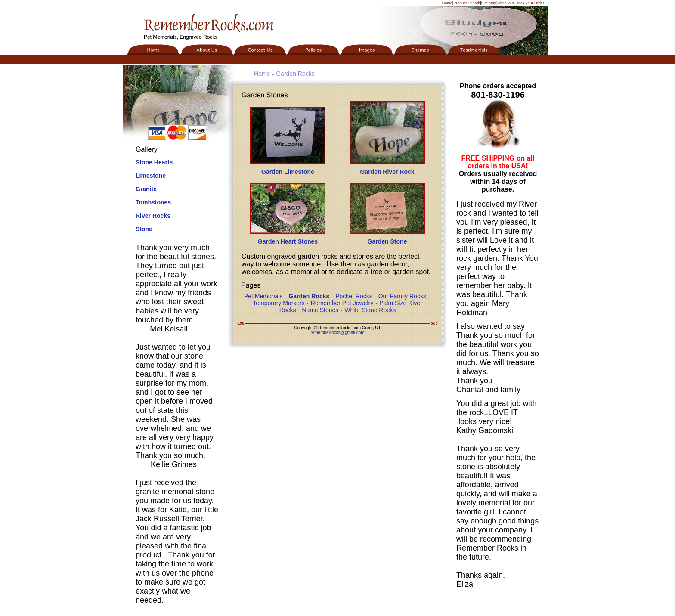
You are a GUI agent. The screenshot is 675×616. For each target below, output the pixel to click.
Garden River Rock (387, 172)
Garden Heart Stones (288, 241)
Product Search (467, 3)
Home (447, 3)
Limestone (151, 176)
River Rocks (153, 216)
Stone (144, 229)
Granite (146, 189)
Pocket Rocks (354, 296)
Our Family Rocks (402, 296)
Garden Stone (387, 241)
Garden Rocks (295, 74)
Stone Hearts (154, 162)
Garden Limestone (288, 172)
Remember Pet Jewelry (342, 303)
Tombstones (153, 202)
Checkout (505, 3)
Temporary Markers (279, 303)
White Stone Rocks (370, 310)
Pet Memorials (263, 296)
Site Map (489, 3)
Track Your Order (529, 3)
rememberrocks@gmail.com (337, 333)
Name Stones (320, 310)
